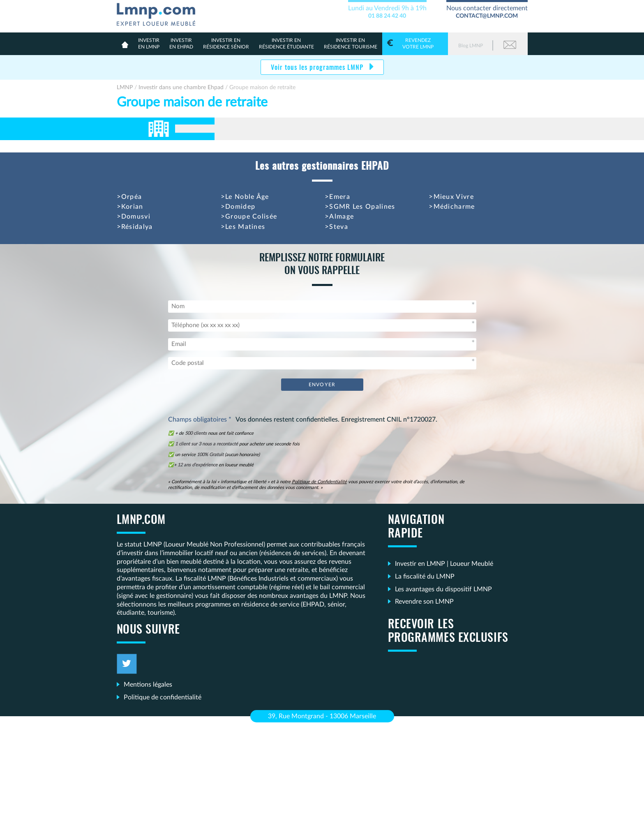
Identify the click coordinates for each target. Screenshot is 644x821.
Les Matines (245, 227)
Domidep (240, 207)
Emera (340, 197)
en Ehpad (181, 43)
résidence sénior (226, 43)
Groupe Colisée (251, 217)
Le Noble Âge (247, 197)
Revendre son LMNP (424, 602)
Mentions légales (148, 685)
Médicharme (454, 207)
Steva (339, 227)
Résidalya (137, 227)
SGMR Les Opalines (362, 207)
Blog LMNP (471, 46)
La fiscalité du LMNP (425, 577)
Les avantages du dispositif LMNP (443, 589)
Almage (342, 217)
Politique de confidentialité (163, 697)
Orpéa (132, 197)
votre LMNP (415, 43)
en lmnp (149, 43)
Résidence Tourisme (351, 43)
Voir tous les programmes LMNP (318, 68)
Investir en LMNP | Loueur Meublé (444, 564)
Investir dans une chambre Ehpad (181, 88)
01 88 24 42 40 (387, 16)
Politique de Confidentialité (319, 482)
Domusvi (136, 217)
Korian (132, 207)
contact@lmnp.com (487, 16)
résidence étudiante (286, 43)
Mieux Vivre (454, 197)
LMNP (159, 13)
